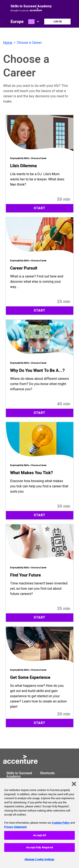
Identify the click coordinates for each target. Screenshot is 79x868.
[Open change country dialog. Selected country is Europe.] (34, 22)
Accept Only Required (39, 850)
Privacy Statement (15, 830)
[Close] (74, 787)
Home (8, 43)
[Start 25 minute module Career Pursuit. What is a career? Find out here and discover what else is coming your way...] (40, 266)
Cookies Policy (61, 826)
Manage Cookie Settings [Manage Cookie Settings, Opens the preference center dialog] (40, 862)
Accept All (39, 838)
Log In (58, 22)
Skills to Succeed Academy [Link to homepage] (31, 6)
